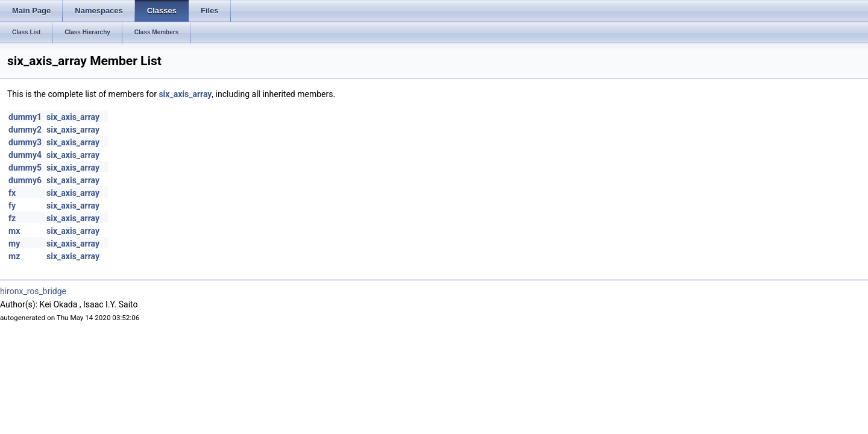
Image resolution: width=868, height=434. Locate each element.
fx (12, 193)
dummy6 (25, 180)
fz (12, 218)
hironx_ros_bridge (33, 291)
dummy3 (25, 142)
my (14, 244)
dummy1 (25, 117)
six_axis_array (185, 94)
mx (14, 231)
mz (14, 256)
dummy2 (25, 130)
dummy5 (25, 168)
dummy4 (25, 155)
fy (12, 206)
